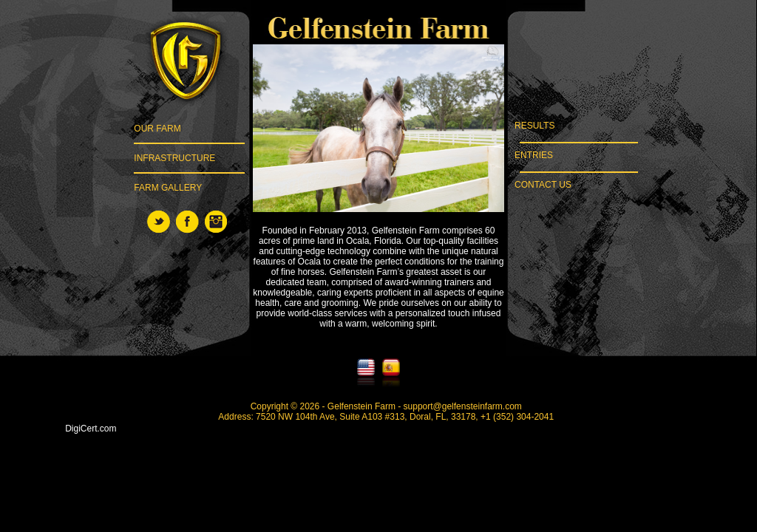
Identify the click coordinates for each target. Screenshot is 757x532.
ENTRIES (529, 155)
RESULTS (530, 126)
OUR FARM (157, 129)
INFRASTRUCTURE (174, 158)
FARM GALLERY (168, 188)
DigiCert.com (91, 429)
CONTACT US (538, 185)
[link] (91, 407)
